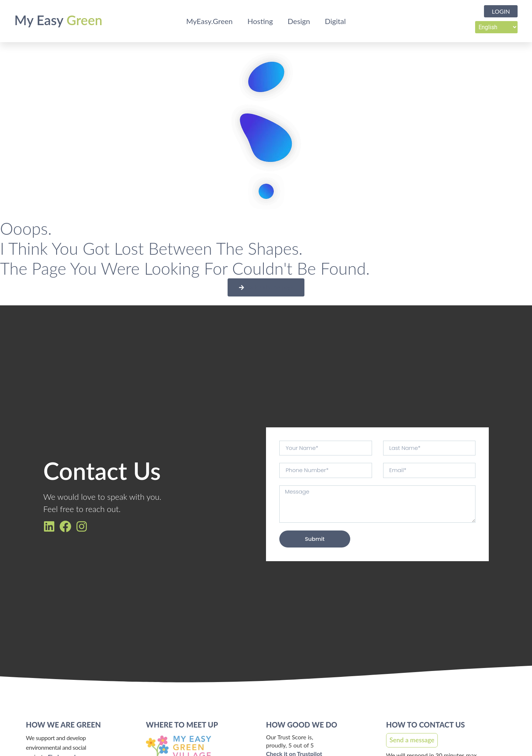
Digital (335, 21)
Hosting (260, 21)
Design (299, 21)
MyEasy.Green (209, 21)
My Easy (58, 20)
